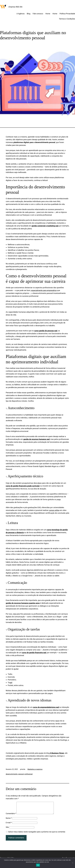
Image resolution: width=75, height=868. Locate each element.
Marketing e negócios (35, 769)
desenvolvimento (12, 774)
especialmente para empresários (44, 290)
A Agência (20, 14)
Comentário (11, 816)
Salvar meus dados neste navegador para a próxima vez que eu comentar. (37, 834)
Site (7, 829)
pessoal (21, 774)
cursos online (54, 510)
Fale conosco (38, 14)
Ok (38, 865)
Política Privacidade (67, 14)
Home (48, 14)
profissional (28, 774)
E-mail (9, 825)
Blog (29, 14)
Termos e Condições (67, 19)
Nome (9, 820)
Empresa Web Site (15, 7)
